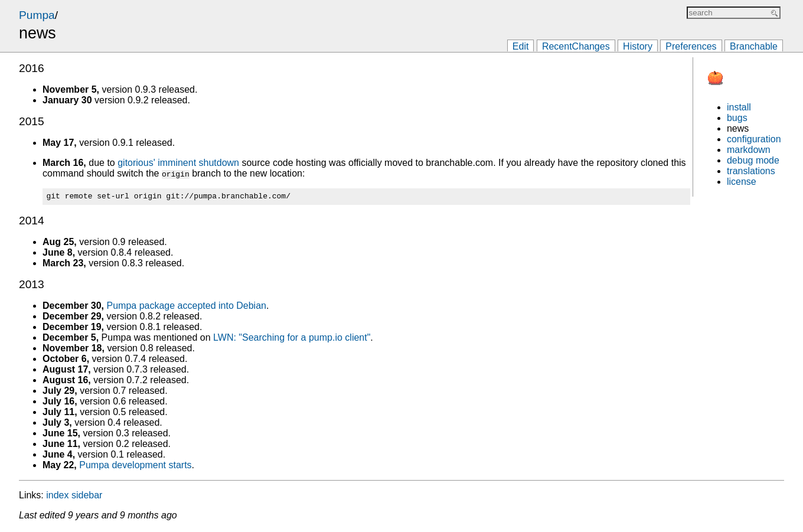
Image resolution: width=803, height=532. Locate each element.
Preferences (691, 46)
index (57, 497)
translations (751, 171)
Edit (521, 46)
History (638, 46)
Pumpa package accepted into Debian (187, 307)
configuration (754, 139)
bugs (737, 118)
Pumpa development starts (135, 467)
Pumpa (37, 15)
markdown (749, 150)
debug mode (753, 160)
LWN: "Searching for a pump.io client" (292, 339)
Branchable (754, 46)
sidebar (87, 497)
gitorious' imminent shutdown (178, 163)
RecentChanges (576, 46)
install (739, 107)
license (742, 182)
